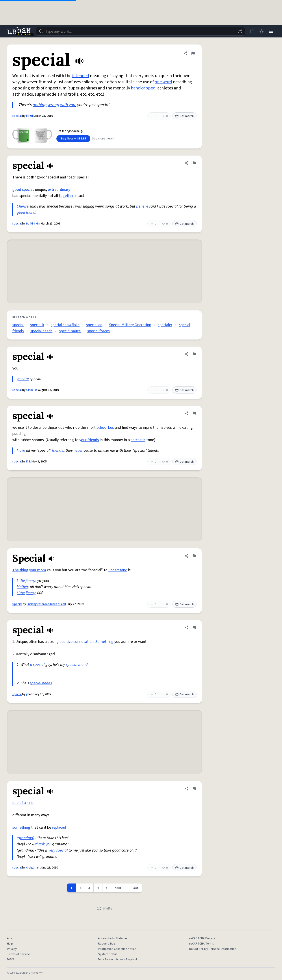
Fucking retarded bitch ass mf (46, 604)
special (17, 116)
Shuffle (105, 909)
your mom (38, 570)
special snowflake (65, 325)
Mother (22, 587)
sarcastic (138, 440)
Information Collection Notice (117, 949)
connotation (83, 642)
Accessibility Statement (114, 938)
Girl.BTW (32, 390)
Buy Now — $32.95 (73, 139)
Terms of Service (19, 954)
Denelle (142, 206)
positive (66, 642)
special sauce (70, 331)
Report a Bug (107, 944)
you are (23, 379)
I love (21, 450)
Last (136, 888)
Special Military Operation (130, 325)
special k (37, 325)
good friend (26, 213)
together (66, 196)
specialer (165, 325)
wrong (53, 105)
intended (81, 76)
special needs (41, 331)
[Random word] (240, 31)
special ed (94, 325)
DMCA (11, 960)
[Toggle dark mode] (261, 31)
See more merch (103, 139)
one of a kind (23, 803)
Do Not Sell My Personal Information (213, 949)
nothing (40, 105)
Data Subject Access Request (118, 960)
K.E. (29, 462)
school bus (105, 428)
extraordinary (59, 190)
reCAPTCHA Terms (202, 944)
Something (104, 642)
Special (17, 604)
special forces (98, 331)
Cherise (23, 206)
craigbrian (33, 868)
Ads (10, 938)
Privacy (12, 949)
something (21, 827)
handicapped (143, 88)
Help (10, 944)
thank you (43, 844)
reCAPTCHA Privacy (202, 938)
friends (58, 450)
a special (37, 665)
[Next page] (120, 888)
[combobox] (141, 31)
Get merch (184, 116)
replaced (59, 827)
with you (68, 105)
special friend (77, 665)
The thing (20, 570)
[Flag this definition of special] (193, 53)
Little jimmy (26, 581)
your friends (89, 440)
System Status (108, 954)
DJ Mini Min (33, 224)
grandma (25, 838)
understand (118, 570)
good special (23, 190)
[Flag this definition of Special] (194, 556)
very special (58, 850)
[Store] (252, 31)
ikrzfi (30, 116)
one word (163, 82)
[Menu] (271, 31)
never (78, 450)
